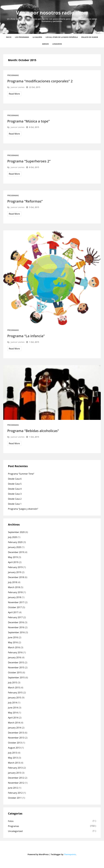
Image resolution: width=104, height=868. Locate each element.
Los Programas (22, 37)
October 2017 (15, 607)
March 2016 (14, 647)
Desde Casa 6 (15, 479)
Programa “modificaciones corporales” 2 (40, 81)
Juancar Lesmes (18, 87)
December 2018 (16, 577)
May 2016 (13, 642)
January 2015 (15, 698)
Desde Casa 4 (15, 489)
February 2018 (15, 592)
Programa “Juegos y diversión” (23, 509)
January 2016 (15, 657)
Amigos (45, 44)
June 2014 (13, 708)
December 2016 (16, 622)
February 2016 (15, 652)
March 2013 (14, 763)
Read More (14, 94)
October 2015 (15, 673)
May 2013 (13, 758)
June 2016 (13, 637)
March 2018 (14, 587)
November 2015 (16, 667)
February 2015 (15, 693)
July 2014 (13, 703)
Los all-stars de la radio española (62, 37)
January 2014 (15, 728)
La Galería (37, 37)
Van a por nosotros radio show (52, 13)
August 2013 (14, 748)
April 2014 (13, 718)
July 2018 (13, 582)
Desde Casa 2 (15, 499)
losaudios (57, 44)
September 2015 (16, 678)
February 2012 (15, 793)
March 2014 (14, 723)
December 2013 (16, 733)
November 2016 (16, 627)
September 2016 (16, 632)
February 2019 (15, 567)
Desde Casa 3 (15, 494)
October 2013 (15, 743)
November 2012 (16, 783)
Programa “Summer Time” (21, 474)
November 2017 (16, 602)
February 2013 (15, 768)
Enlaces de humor (90, 37)
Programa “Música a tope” (29, 121)
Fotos (11, 821)
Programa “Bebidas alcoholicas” (33, 431)
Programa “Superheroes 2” (29, 161)
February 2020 (15, 542)
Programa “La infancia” (26, 336)
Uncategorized (15, 831)
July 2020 (13, 537)
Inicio (9, 37)
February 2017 (15, 617)
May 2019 (13, 557)
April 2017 (13, 612)
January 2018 (15, 597)
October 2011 (15, 798)
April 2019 (13, 562)
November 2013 (16, 738)
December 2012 (16, 778)
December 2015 (16, 662)
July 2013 (13, 753)
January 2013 (15, 773)
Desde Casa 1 (15, 504)
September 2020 (16, 532)
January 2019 (15, 572)
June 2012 (13, 788)
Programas (13, 75)
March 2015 (14, 688)
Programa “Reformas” (25, 201)
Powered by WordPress (38, 854)
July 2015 (13, 683)
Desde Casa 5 (15, 484)
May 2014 (13, 713)
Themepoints (70, 854)
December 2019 (16, 552)
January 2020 (15, 547)
